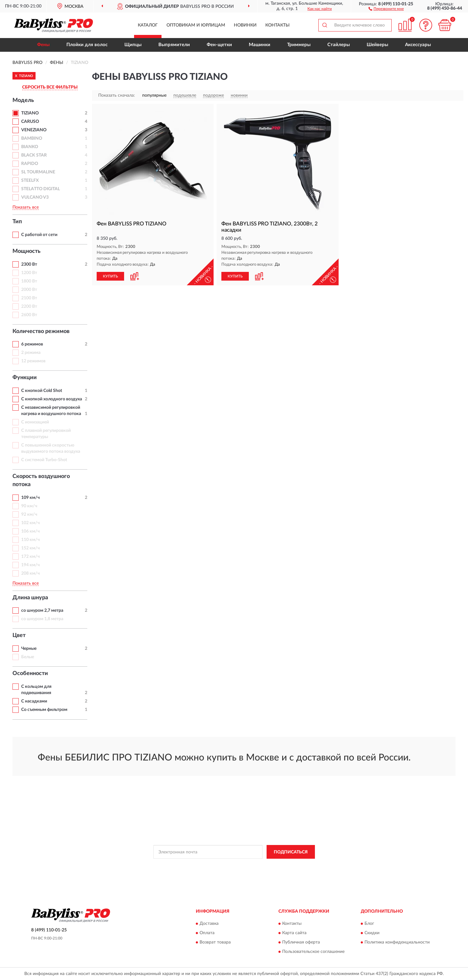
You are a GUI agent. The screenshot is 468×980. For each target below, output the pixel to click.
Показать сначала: (117, 95)
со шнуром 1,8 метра (42, 619)
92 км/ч (29, 514)
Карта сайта (294, 933)
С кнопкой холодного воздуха (52, 399)
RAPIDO (30, 164)
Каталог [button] (148, 25)
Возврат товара (215, 942)
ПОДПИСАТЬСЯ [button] (291, 852)
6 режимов (32, 344)
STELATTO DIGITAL (41, 189)
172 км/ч (30, 557)
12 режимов (33, 361)
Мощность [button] (27, 251)
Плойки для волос (87, 45)
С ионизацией (35, 422)
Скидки (372, 933)
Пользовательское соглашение (313, 952)
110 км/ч (30, 540)
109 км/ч (30, 498)
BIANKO (30, 147)
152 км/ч (30, 548)
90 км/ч (29, 506)
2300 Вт (29, 264)
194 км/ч (30, 565)
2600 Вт (29, 315)
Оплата (207, 933)
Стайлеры (339, 45)
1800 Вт (29, 281)
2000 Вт (29, 290)
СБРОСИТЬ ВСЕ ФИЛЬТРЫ (50, 87)
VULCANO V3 (35, 197)
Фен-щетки (219, 45)
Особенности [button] (30, 673)
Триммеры (299, 45)
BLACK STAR (34, 155)
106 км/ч (30, 531)
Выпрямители (174, 45)
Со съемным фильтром (44, 710)
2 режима (31, 353)
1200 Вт (29, 273)
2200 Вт (29, 307)
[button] (386, 8)
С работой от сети (39, 235)
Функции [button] (25, 378)
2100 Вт (29, 298)
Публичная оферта (301, 942)
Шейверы (377, 45)
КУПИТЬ (110, 276)
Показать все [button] (26, 207)
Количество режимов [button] (41, 331)
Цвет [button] (19, 635)
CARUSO (30, 122)
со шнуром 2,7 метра (42, 611)
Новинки (245, 25)
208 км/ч (30, 573)
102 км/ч (30, 523)
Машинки (260, 45)
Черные (29, 649)
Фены (43, 45)
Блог (369, 924)
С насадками (34, 701)
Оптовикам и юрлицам (196, 25)
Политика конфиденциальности (397, 942)
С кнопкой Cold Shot (42, 391)
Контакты (277, 25)
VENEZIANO (34, 130)
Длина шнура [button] (30, 598)
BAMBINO (32, 138)
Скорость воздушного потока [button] (41, 480)
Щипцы (133, 45)
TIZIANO (30, 113)
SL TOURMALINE (38, 172)
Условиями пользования (283, 866)
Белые (28, 657)
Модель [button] (23, 100)
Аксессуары (418, 45)
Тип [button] (17, 222)
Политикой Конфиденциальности (228, 866)
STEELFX (30, 181)
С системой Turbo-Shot (44, 460)
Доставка (209, 924)
